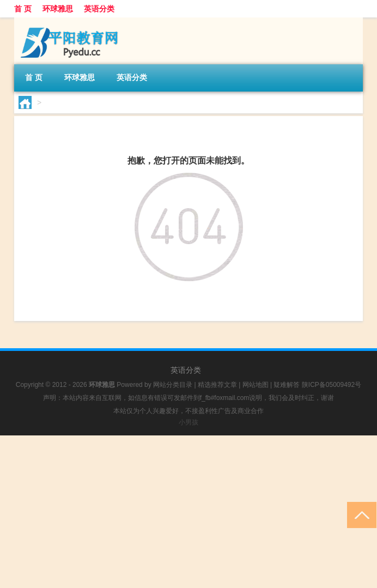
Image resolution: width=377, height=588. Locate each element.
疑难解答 (287, 385)
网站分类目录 (173, 385)
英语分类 (99, 9)
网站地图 (256, 385)
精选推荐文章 (217, 385)
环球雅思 (58, 9)
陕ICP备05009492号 (332, 385)
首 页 (23, 9)
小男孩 (188, 422)
